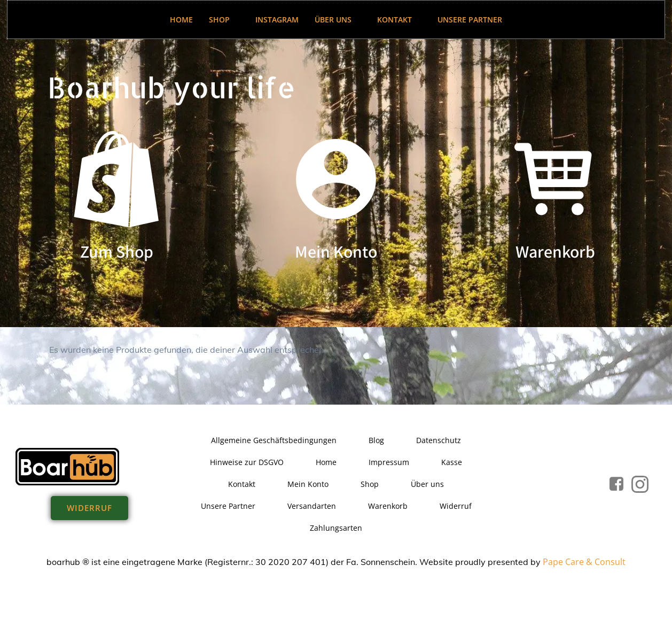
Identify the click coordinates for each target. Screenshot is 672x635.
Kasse (452, 462)
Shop (224, 20)
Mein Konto (308, 484)
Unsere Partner (470, 20)
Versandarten (312, 506)
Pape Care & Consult (584, 562)
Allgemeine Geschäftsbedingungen (274, 440)
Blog (376, 440)
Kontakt (399, 20)
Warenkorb (388, 506)
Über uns (338, 20)
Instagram (277, 20)
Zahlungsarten (336, 528)
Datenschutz (439, 440)
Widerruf (456, 506)
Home (181, 20)
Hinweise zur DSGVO (247, 462)
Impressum (389, 462)
